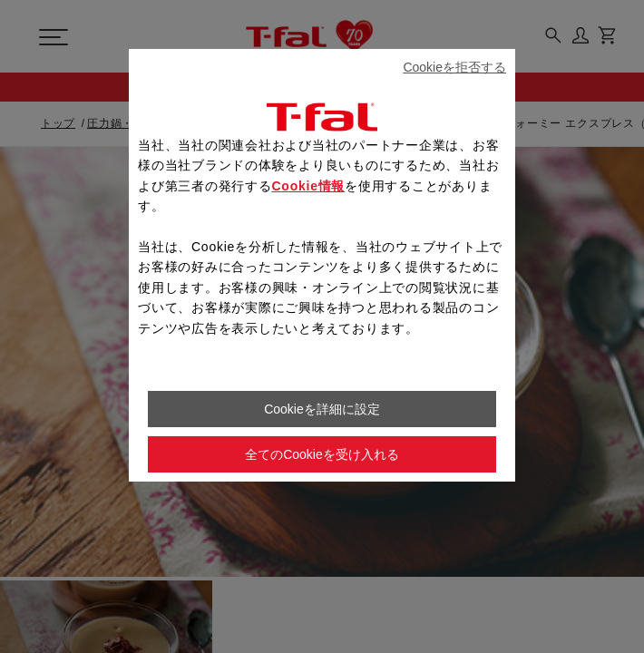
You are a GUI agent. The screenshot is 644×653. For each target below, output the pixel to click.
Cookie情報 (309, 186)
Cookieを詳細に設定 (322, 409)
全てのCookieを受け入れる (322, 454)
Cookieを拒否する (454, 67)
